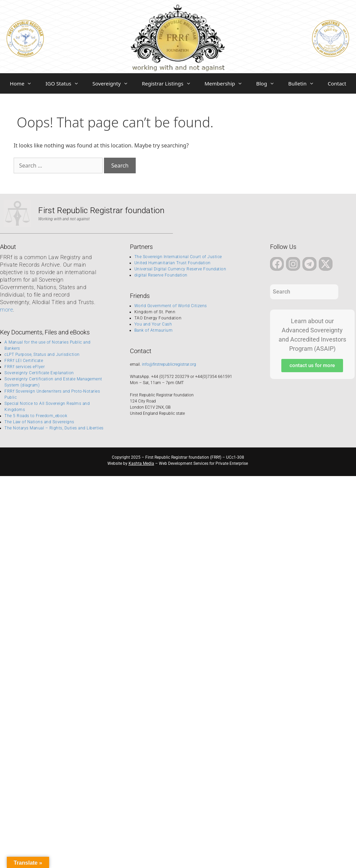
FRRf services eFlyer (25, 367)
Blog (269, 83)
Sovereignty (114, 83)
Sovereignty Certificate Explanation (39, 373)
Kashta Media (141, 463)
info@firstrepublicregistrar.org (169, 364)
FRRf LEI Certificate (24, 361)
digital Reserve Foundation (161, 275)
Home (24, 83)
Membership (227, 83)
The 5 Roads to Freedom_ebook (36, 416)
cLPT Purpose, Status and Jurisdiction (42, 354)
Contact (337, 83)
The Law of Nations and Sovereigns (39, 422)
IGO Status (65, 83)
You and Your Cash (153, 324)
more (6, 310)
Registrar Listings (170, 83)
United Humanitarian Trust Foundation (173, 263)
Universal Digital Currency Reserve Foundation (180, 269)
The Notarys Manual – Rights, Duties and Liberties (54, 428)
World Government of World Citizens (171, 306)
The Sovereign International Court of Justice (178, 257)
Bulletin (305, 83)
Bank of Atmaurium (154, 330)
